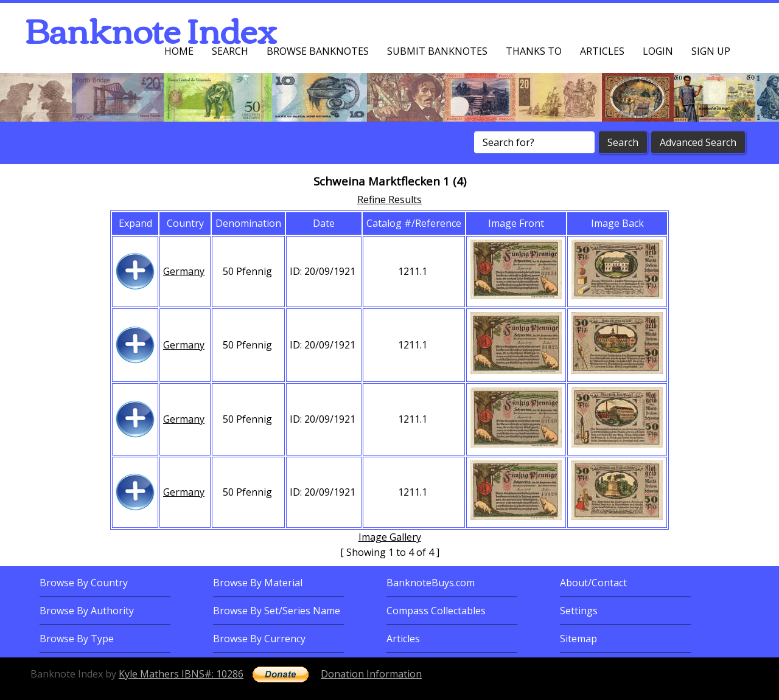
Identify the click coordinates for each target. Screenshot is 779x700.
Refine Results (389, 199)
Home (179, 51)
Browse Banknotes (318, 51)
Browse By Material (258, 583)
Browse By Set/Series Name (277, 611)
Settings (579, 611)
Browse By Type (77, 639)
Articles (602, 51)
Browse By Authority (87, 611)
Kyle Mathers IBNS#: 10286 (181, 674)
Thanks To (534, 51)
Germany (184, 271)
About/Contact (593, 583)
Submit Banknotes (437, 51)
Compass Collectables (436, 611)
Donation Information (371, 674)
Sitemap (578, 639)
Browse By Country (84, 583)
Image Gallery (390, 537)
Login (658, 51)
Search (230, 51)
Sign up (711, 51)
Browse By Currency (259, 639)
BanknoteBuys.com (431, 583)
